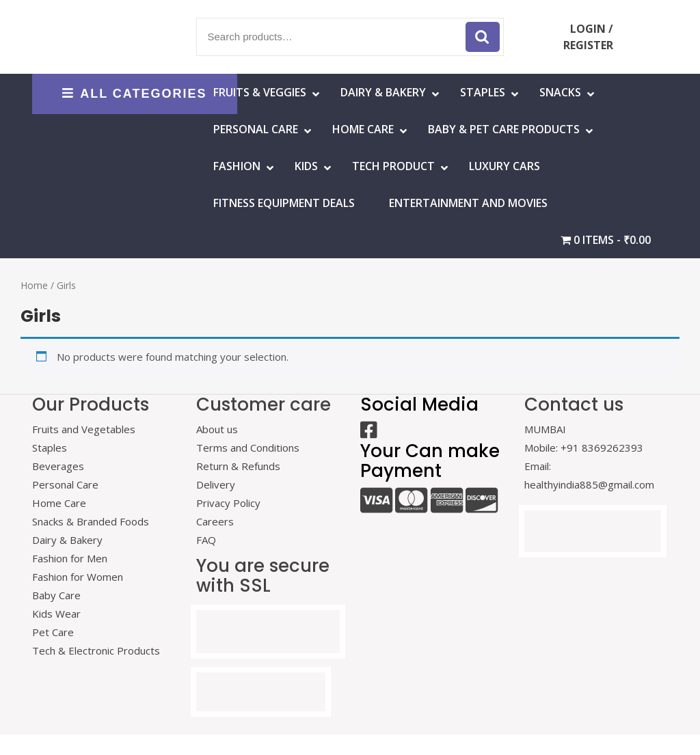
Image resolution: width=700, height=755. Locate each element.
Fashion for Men (70, 558)
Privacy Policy (228, 503)
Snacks (560, 92)
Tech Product (393, 166)
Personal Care (256, 129)
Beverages (58, 466)
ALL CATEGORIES (134, 94)
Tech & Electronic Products (96, 650)
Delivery (216, 484)
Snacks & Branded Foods (91, 521)
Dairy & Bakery (383, 92)
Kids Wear (56, 614)
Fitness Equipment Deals (284, 203)
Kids (306, 166)
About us (217, 429)
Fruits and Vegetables (84, 429)
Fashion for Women (78, 577)
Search (483, 37)
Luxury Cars (504, 166)
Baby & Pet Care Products (504, 129)
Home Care (59, 503)
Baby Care (56, 595)
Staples (483, 92)
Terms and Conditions (248, 448)
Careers (215, 521)
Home (34, 285)
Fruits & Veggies (260, 92)
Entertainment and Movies (468, 203)
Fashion (237, 166)
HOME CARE (363, 129)
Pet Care (53, 632)
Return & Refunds (238, 466)
